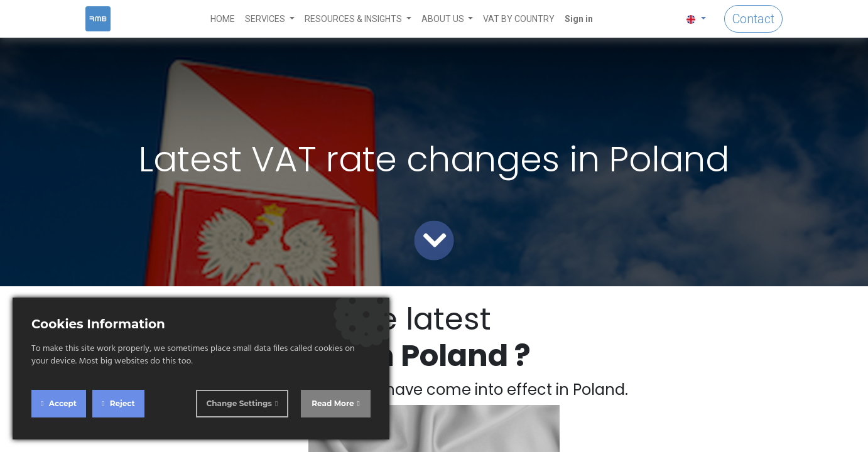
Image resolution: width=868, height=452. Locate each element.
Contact (753, 19)
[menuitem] (223, 19)
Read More (333, 403)
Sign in (579, 19)
